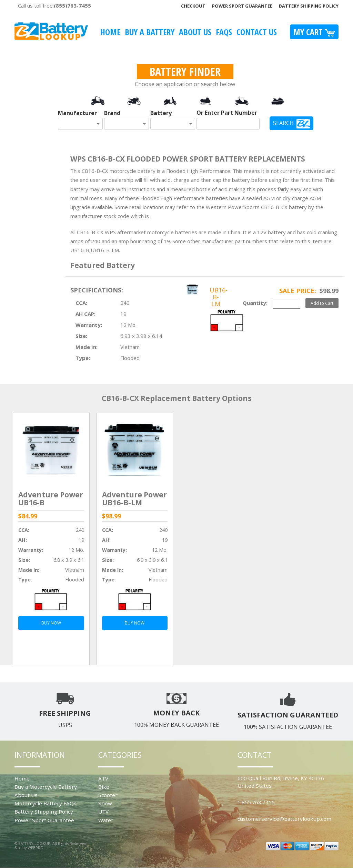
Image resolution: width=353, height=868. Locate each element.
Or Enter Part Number (227, 113)
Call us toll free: (54, 6)
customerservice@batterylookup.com (284, 819)
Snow (105, 803)
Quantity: (255, 303)
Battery (161, 113)
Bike (104, 787)
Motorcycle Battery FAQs (46, 803)
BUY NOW (51, 623)
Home (110, 32)
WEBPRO (36, 848)
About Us (195, 32)
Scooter (108, 795)
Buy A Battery (150, 32)
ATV (103, 778)
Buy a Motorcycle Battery (46, 787)
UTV (103, 812)
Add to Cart (322, 303)
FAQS (224, 32)
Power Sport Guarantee (242, 6)
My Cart (314, 32)
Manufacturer (77, 113)
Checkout (193, 6)
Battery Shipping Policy (309, 6)
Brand (112, 113)
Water (106, 820)
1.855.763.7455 (256, 802)
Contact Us (257, 32)
